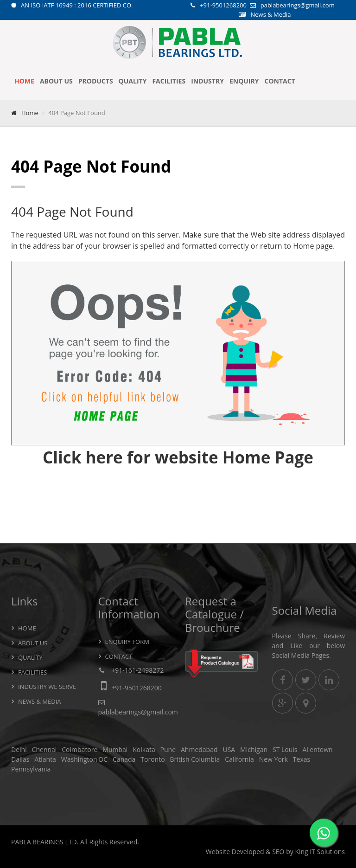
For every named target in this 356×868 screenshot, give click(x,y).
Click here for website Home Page (178, 457)
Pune (168, 749)
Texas (302, 759)
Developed (248, 852)
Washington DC (84, 759)
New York (273, 759)
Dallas (20, 759)
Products (96, 81)
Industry (207, 81)
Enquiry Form (127, 642)
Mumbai (115, 749)
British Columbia (195, 759)
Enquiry (244, 81)
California (239, 759)
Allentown (317, 749)
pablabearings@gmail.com (298, 5)
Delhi (19, 749)
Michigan (254, 749)
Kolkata (144, 749)
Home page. (314, 246)
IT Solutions (327, 852)
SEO (278, 852)
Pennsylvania (31, 769)
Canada (124, 759)
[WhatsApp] (324, 834)
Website (218, 852)
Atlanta (45, 759)
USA (229, 749)
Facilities (169, 81)
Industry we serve (47, 687)
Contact (280, 81)
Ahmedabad (199, 749)
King (301, 852)
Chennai (44, 749)
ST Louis (285, 749)
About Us (56, 81)
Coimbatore (79, 749)
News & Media (270, 14)
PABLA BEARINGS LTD (44, 842)
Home (24, 81)
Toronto (153, 759)
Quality (133, 81)
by (290, 852)
